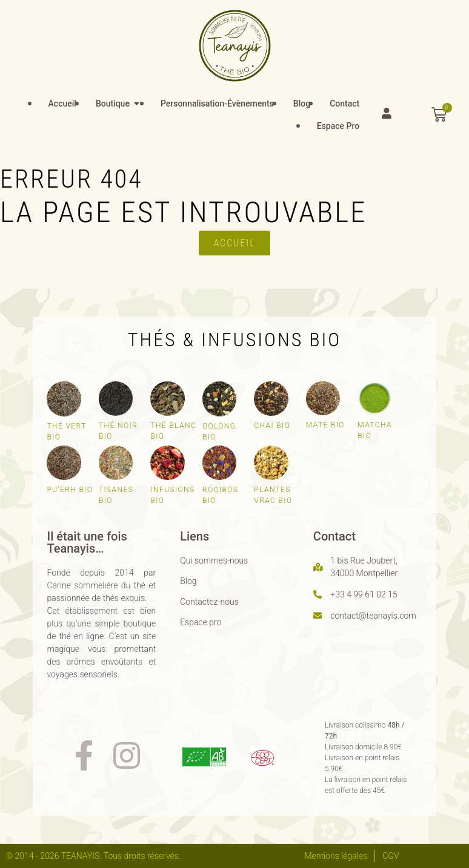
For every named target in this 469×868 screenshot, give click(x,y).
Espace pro (201, 622)
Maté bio (325, 425)
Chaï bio (272, 426)
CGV (391, 856)
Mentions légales (336, 856)
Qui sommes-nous (214, 561)
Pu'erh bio (70, 490)
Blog (188, 581)
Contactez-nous (209, 602)
